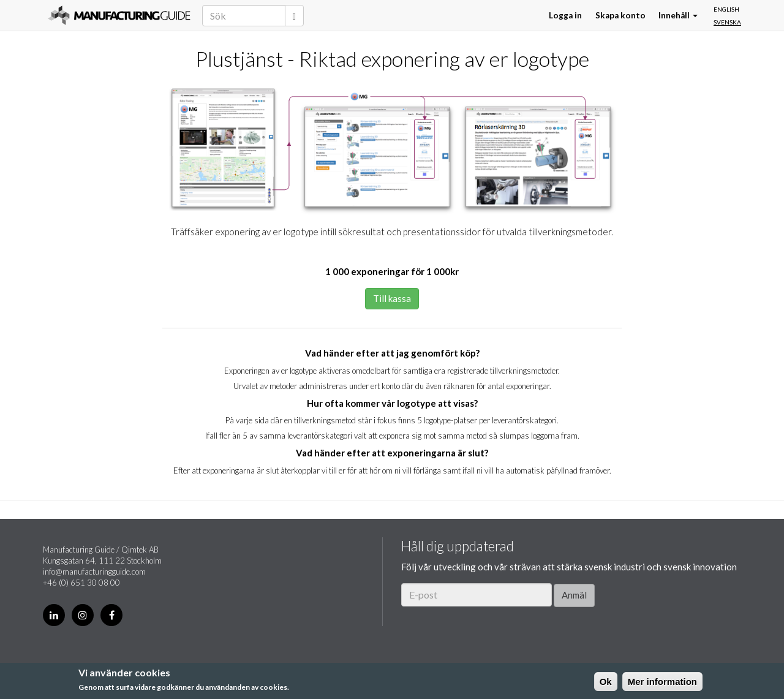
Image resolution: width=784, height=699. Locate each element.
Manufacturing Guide (119, 15)
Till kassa (392, 298)
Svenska (727, 22)
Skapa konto (620, 15)
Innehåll (678, 15)
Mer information (662, 682)
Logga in (565, 15)
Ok (606, 682)
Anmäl (574, 595)
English (726, 9)
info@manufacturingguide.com (94, 572)
